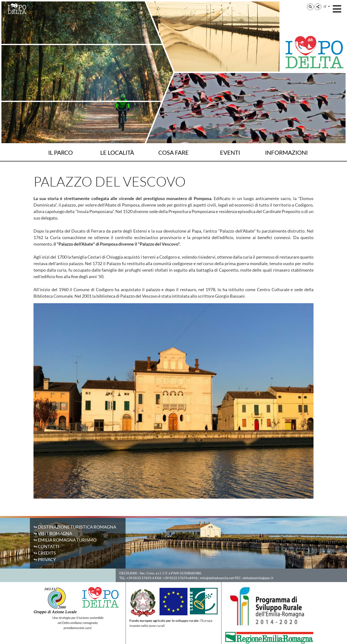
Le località (117, 153)
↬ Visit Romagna (53, 533)
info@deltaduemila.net (217, 578)
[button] (310, 7)
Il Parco (60, 153)
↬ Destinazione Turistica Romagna (75, 527)
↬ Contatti (46, 546)
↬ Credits (45, 553)
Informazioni (286, 153)
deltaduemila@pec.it (258, 578)
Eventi (230, 153)
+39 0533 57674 (175, 578)
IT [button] (325, 7)
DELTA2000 (128, 573)
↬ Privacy (45, 559)
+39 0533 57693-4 (140, 578)
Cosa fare (173, 153)
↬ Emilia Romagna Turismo (65, 540)
